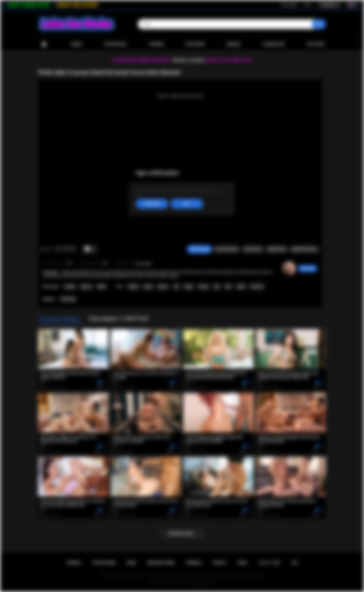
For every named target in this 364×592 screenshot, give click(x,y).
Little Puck (68, 299)
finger (189, 287)
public (148, 287)
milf (217, 287)
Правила (194, 563)
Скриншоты (253, 249)
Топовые (156, 44)
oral (176, 287)
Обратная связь (161, 563)
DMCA (242, 563)
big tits (163, 287)
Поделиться (277, 249)
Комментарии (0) (304, 249)
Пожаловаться (227, 249)
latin (228, 287)
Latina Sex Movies (174, 583)
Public (101, 287)
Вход (307, 5)
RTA (295, 563)
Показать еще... (182, 533)
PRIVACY (219, 563)
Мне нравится (43, 249)
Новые (76, 44)
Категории (195, 44)
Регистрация (289, 5)
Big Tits (86, 287)
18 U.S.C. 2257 (269, 563)
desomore (308, 268)
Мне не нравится (49, 249)
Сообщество (274, 44)
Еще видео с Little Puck (119, 318)
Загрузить (316, 44)
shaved (203, 287)
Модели (234, 44)
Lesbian (70, 287)
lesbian (133, 287)
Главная (44, 44)
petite (241, 287)
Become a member (189, 60)
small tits (257, 287)
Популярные (115, 44)
